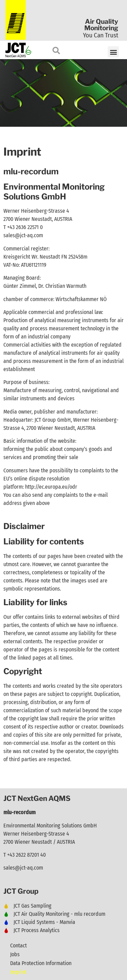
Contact (18, 946)
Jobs (15, 954)
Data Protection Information (41, 963)
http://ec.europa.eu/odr (51, 487)
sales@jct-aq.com (23, 235)
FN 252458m (74, 257)
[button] (113, 52)
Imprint (18, 972)
